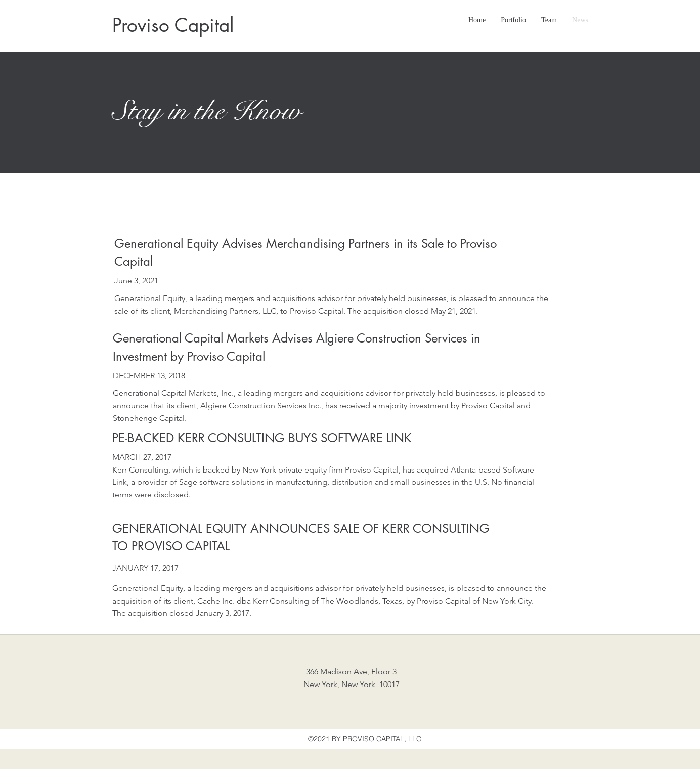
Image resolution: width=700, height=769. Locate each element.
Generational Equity (150, 298)
